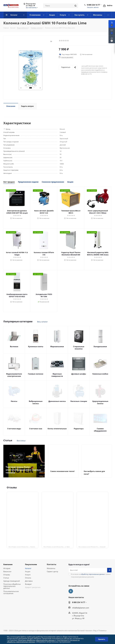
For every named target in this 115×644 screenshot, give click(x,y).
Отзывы (7, 575)
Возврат (28, 584)
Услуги (28, 575)
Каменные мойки (100, 374)
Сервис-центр (52, 571)
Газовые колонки (36, 374)
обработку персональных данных (93, 574)
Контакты (52, 564)
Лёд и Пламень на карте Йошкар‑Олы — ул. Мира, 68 (57, 547)
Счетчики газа (36, 429)
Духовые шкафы (79, 374)
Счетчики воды (14, 429)
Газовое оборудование (100, 430)
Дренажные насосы (57, 401)
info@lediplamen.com (81, 608)
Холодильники (100, 346)
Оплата (28, 578)
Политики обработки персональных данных (36, 640)
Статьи (6, 578)
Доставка (29, 581)
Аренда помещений (12, 581)
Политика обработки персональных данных (12, 586)
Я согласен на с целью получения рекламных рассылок (91, 576)
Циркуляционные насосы (100, 402)
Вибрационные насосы (36, 402)
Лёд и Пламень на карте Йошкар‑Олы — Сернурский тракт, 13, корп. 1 (23, 547)
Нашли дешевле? (67, 57)
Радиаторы (79, 429)
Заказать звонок (93, 7)
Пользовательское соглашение (11, 592)
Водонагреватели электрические (14, 375)
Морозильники (57, 346)
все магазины (31, 7)
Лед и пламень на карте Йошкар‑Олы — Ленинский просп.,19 (93, 547)
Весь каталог (42, 322)
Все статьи (21, 441)
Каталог (28, 568)
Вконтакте (71, 591)
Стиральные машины (79, 348)
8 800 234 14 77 (93, 5)
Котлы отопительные (57, 429)
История (7, 568)
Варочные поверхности (57, 375)
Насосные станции (79, 401)
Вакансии (7, 571)
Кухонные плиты (36, 346)
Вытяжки (14, 346)
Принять (102, 639)
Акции (28, 571)
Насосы (14, 401)
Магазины (51, 568)
